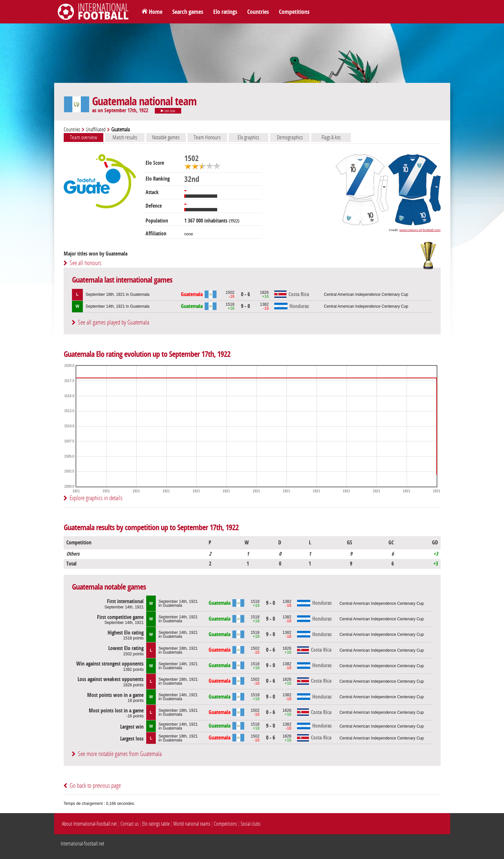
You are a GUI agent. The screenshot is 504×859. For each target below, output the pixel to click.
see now (168, 111)
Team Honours (207, 137)
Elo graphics (248, 137)
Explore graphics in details (96, 498)
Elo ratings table (156, 824)
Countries (258, 12)
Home (156, 12)
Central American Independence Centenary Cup (366, 294)
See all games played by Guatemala (114, 322)
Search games (188, 12)
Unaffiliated (96, 130)
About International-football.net (89, 824)
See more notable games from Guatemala (120, 754)
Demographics (290, 137)
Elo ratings (225, 12)
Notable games (166, 137)
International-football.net (83, 844)
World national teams (192, 824)
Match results (125, 137)
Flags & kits (331, 137)
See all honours (85, 263)
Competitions (294, 12)
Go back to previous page (95, 786)
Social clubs (251, 824)
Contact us (130, 824)
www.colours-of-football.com (420, 230)
